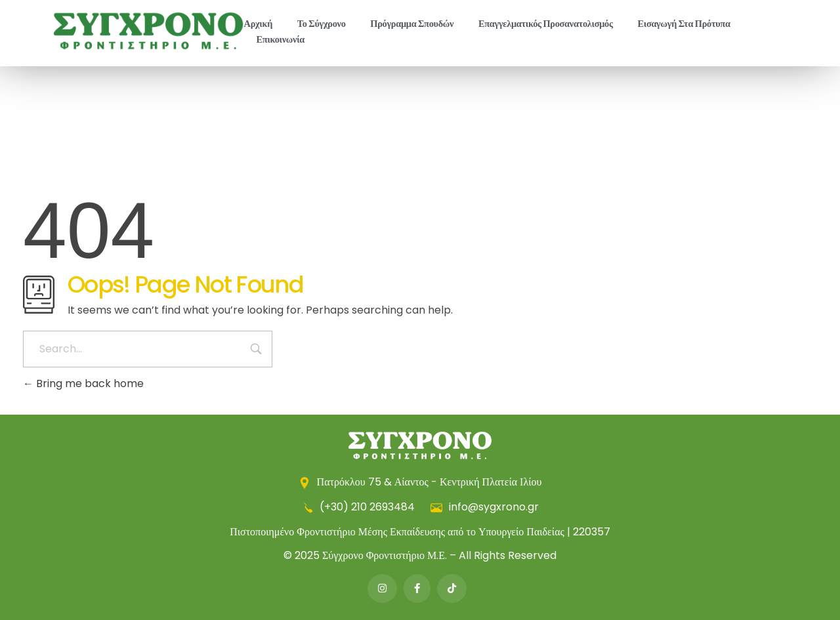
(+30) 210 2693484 (359, 507)
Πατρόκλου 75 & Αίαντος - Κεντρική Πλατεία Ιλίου (420, 482)
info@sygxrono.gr (485, 507)
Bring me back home (83, 383)
